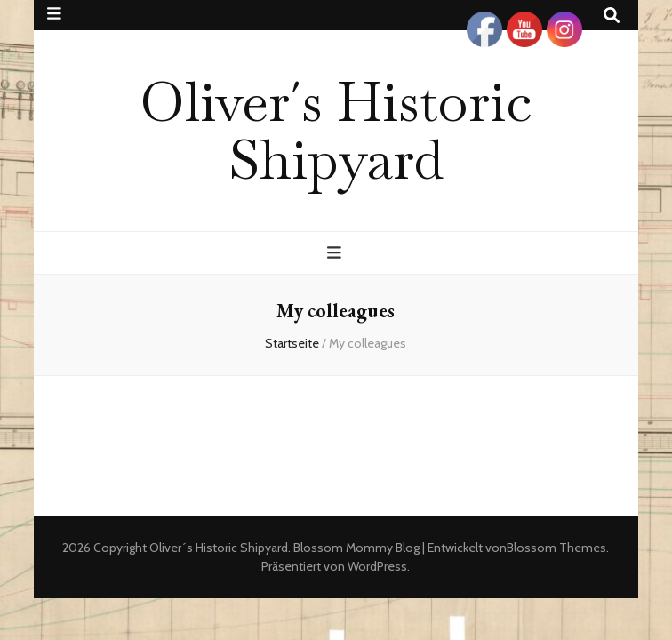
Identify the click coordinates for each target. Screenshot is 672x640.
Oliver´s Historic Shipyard (336, 130)
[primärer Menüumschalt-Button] (336, 253)
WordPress (377, 566)
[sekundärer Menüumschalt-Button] (54, 14)
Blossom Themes (556, 548)
